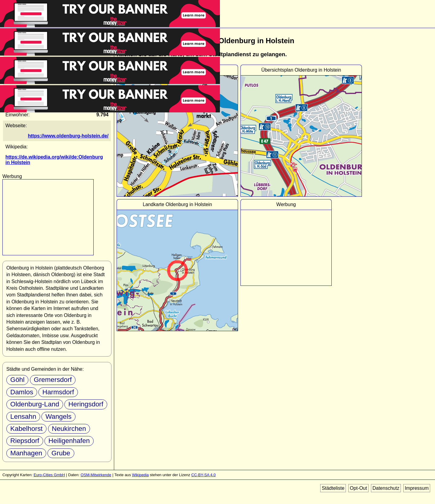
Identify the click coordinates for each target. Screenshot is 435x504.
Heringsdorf (86, 404)
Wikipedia (140, 475)
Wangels (58, 417)
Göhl (17, 380)
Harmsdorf (58, 392)
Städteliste (333, 488)
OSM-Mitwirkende (96, 475)
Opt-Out (358, 488)
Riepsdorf (25, 441)
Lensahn (23, 417)
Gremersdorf (53, 380)
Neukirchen (69, 429)
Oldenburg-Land (35, 404)
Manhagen (26, 453)
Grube (61, 453)
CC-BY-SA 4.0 (203, 475)
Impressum (417, 488)
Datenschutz (386, 488)
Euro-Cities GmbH (49, 475)
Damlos (22, 392)
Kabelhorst (26, 429)
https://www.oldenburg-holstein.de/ (68, 136)
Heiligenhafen (69, 441)
